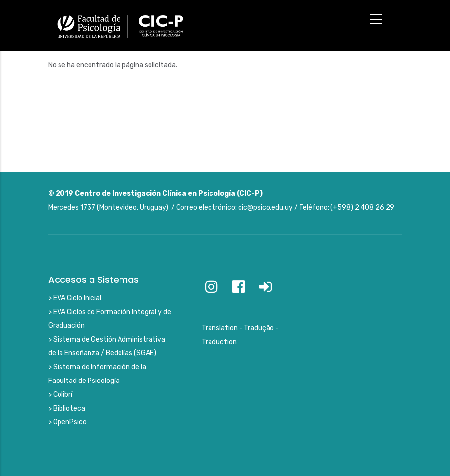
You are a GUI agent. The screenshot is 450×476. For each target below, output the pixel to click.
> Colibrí (60, 395)
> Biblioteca (67, 408)
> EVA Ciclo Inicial (75, 298)
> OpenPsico (67, 422)
